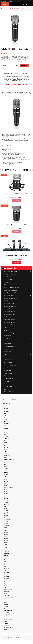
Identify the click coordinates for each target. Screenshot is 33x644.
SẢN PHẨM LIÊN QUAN (16, 170)
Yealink (6, 535)
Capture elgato (17, 344)
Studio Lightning (17, 357)
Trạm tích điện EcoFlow (10, 373)
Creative (6, 629)
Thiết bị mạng (17, 338)
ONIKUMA (6, 423)
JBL (5, 608)
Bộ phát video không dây (17, 365)
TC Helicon (7, 525)
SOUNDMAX (7, 503)
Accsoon (6, 539)
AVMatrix (6, 556)
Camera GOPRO (8, 352)
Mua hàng (24, 66)
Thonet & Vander (8, 582)
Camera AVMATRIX (9, 378)
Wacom (6, 410)
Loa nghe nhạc (17, 309)
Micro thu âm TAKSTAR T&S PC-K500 (17, 194)
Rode (5, 497)
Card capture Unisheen (10, 312)
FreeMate (6, 612)
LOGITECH (6, 625)
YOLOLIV (6, 516)
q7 (5, 559)
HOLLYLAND (7, 505)
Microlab (6, 601)
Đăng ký (11, 1)
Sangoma (6, 491)
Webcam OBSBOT (9, 392)
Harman (6, 605)
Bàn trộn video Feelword (10, 325)
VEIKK (5, 486)
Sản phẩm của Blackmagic (17, 271)
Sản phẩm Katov (8, 362)
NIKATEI (6, 429)
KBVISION (6, 412)
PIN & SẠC (17, 354)
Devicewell (7, 569)
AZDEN (6, 421)
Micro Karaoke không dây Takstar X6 (16, 256)
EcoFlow (6, 436)
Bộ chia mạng (7, 336)
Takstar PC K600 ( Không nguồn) (15, 49)
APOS (5, 450)
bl (4, 418)
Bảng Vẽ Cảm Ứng (17, 349)
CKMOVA (6, 522)
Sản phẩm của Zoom (9, 304)
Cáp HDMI (6, 389)
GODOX (6, 499)
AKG (5, 599)
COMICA (6, 469)
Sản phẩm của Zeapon (10, 333)
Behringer (6, 529)
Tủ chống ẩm (17, 381)
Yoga (5, 419)
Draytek (6, 542)
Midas (5, 527)
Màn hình (17, 330)
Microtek (6, 540)
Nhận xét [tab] (17, 73)
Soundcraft (7, 520)
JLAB (5, 508)
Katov (5, 471)
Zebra (5, 446)
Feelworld (6, 552)
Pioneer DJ (7, 523)
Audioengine (7, 614)
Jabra (5, 565)
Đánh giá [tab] (24, 73)
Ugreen (6, 467)
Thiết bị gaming (8, 387)
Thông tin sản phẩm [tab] (7, 73)
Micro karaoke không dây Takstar (12, 287)
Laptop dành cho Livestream (11, 341)
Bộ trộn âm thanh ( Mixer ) (17, 274)
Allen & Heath (7, 618)
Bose (5, 440)
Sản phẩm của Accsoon (10, 376)
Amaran (6, 474)
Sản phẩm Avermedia (9, 314)
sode (5, 416)
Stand (5, 622)
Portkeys (6, 512)
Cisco (5, 463)
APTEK (6, 548)
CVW (5, 571)
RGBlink (6, 531)
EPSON (6, 442)
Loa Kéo (6, 317)
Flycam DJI (7, 384)
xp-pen (6, 546)
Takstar (6, 624)
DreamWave (7, 591)
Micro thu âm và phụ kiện (17, 293)
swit (5, 476)
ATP (5, 444)
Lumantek (6, 580)
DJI (5, 425)
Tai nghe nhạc (17, 282)
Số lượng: (4, 65)
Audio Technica (8, 610)
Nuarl (5, 480)
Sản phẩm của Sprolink (10, 320)
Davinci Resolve (8, 590)
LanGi (5, 557)
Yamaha (6, 510)
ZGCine (6, 465)
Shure (5, 433)
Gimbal (6, 328)
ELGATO (6, 501)
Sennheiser (7, 578)
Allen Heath (7, 595)
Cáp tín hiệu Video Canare (10, 290)
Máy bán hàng (7, 370)
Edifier (6, 563)
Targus (6, 550)
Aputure (6, 472)
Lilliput (6, 537)
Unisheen (6, 573)
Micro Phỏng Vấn (17, 277)
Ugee (5, 457)
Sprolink (6, 533)
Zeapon (6, 514)
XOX (5, 574)
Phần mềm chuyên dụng (17, 285)
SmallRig (6, 478)
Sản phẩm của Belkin (17, 296)
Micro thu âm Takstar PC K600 (16, 225)
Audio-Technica (8, 620)
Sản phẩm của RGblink (10, 322)
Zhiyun (6, 518)
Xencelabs (7, 484)
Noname (6, 408)
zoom (5, 561)
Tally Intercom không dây (10, 346)
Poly (5, 406)
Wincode (6, 448)
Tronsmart (7, 438)
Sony (5, 588)
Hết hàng (16, 201)
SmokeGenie (7, 455)
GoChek (6, 414)
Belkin (5, 593)
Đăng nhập (5, 1)
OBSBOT (6, 493)
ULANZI (6, 495)
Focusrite (6, 544)
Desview (6, 616)
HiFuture (6, 435)
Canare (6, 607)
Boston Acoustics (8, 488)
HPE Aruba (7, 461)
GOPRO (6, 482)
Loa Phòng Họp (17, 360)
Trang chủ (4, 9)
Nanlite (6, 489)
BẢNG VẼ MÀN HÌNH (9, 459)
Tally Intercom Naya (9, 301)
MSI (5, 506)
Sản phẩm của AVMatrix (10, 306)
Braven (6, 603)
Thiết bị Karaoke (8, 368)
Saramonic (7, 576)
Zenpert (6, 454)
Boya (5, 584)
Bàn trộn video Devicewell (10, 298)
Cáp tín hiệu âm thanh (9, 279)
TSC (5, 452)
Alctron (6, 586)
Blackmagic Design (9, 597)
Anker (5, 427)
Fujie (5, 431)
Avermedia (7, 554)
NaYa (5, 567)
